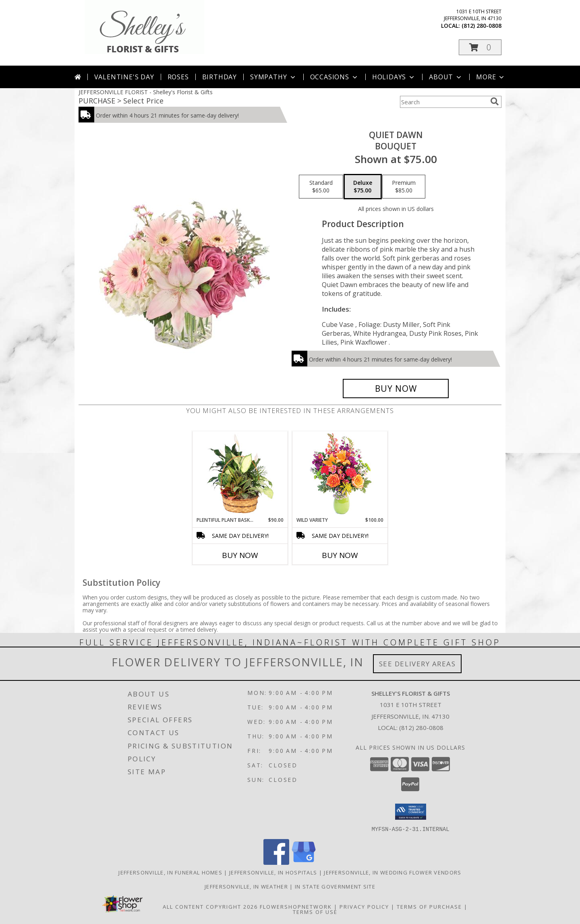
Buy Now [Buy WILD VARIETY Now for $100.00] (340, 555)
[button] (480, 47)
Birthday (220, 77)
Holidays (394, 77)
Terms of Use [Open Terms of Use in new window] (315, 912)
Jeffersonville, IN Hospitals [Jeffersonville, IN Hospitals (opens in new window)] (273, 872)
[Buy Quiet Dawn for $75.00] (396, 389)
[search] (495, 101)
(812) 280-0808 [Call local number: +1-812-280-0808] (482, 26)
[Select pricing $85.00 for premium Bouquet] (404, 187)
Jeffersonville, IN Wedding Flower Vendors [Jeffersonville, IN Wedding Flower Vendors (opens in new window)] (393, 872)
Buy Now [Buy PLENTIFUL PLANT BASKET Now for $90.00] (240, 555)
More (491, 77)
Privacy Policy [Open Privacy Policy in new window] (364, 906)
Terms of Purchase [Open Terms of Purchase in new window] (429, 906)
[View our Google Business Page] (304, 862)
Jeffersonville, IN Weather (246, 886)
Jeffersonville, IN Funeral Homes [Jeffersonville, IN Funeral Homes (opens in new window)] (170, 872)
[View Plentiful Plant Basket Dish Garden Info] (240, 474)
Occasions (335, 77)
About (446, 77)
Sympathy (273, 77)
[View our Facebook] (276, 862)
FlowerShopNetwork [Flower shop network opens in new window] (296, 906)
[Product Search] (443, 102)
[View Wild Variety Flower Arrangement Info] (340, 474)
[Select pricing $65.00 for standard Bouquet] (321, 187)
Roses (178, 77)
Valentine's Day (124, 77)
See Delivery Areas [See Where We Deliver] (417, 664)
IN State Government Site (335, 886)
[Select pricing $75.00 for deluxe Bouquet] (363, 187)
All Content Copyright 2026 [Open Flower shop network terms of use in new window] (210, 906)
